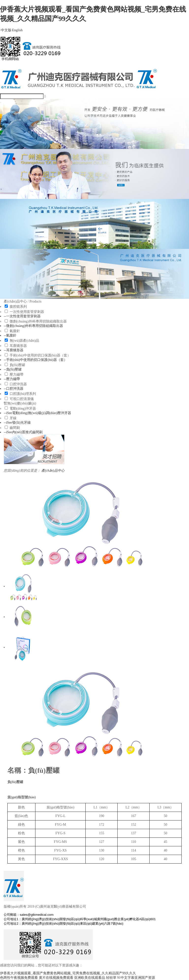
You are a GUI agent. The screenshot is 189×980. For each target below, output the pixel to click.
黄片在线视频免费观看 (56, 978)
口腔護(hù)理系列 (23, 394)
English (17, 30)
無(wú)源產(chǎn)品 (24, 341)
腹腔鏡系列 (18, 307)
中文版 (6, 30)
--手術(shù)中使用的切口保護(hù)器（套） (35, 360)
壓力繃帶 (16, 375)
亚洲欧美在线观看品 (90, 978)
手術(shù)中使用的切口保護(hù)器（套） (40, 355)
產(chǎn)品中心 (53, 471)
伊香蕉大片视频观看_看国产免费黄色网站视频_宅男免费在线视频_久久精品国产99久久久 (68, 973)
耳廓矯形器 (18, 346)
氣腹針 (15, 331)
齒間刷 (15, 428)
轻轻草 (111, 978)
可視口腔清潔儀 (22, 399)
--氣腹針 (10, 335)
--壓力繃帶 (12, 379)
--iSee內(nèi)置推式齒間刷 (23, 432)
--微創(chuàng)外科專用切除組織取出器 (33, 326)
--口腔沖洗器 (13, 389)
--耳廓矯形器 (13, 350)
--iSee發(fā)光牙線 (17, 423)
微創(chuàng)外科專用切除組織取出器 (38, 321)
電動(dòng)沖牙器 (23, 409)
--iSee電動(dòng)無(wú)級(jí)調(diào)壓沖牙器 (37, 413)
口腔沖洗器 (18, 384)
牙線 (13, 418)
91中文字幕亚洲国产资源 (136, 978)
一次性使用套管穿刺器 (27, 312)
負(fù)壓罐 (17, 365)
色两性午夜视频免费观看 (19, 978)
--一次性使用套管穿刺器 (22, 316)
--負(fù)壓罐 (13, 369)
